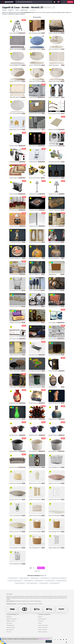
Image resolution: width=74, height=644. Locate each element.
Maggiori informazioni (44, 639)
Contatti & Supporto (44, 614)
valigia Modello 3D (52, 274)
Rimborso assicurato (43, 632)
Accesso (64, 2)
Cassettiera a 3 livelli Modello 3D (55, 355)
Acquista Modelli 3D (13, 614)
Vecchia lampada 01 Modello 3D (36, 467)
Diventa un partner (11, 627)
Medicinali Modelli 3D (61, 581)
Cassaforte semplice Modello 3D (16, 146)
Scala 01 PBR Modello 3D (15, 33)
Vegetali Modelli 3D (28, 581)
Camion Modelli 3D (43, 583)
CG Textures (9, 623)
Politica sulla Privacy (43, 627)
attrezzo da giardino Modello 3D (36, 290)
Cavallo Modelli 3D (44, 578)
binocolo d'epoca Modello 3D (35, 178)
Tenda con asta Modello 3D (35, 130)
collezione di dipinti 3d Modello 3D (17, 274)
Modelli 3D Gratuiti (11, 621)
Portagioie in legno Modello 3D (16, 323)
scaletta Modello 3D (33, 162)
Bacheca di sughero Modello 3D (36, 114)
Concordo (49, 641)
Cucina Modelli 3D (34, 578)
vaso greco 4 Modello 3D (15, 258)
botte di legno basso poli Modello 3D (56, 290)
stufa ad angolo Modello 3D (54, 178)
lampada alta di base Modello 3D (36, 226)
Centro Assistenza (42, 619)
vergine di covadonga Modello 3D (56, 242)
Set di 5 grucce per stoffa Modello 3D (57, 114)
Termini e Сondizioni (43, 630)
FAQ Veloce (41, 621)
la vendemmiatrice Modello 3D (16, 242)
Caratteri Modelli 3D (24, 578)
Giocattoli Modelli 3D (50, 581)
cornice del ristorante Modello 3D (36, 210)
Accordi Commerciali (43, 625)
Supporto (40, 617)
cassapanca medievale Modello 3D (56, 210)
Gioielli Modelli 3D (39, 581)
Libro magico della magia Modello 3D (37, 371)
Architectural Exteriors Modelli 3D (58, 578)
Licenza (40, 623)
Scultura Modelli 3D (13, 578)
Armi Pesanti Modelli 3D (32, 583)
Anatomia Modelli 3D (54, 583)
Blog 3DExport (10, 630)
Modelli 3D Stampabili (11, 619)
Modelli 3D (9, 617)
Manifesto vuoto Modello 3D (55, 130)
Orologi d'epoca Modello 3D (35, 323)
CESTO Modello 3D (53, 387)
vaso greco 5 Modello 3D (34, 258)
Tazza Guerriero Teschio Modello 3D (17, 387)
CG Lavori (9, 632)
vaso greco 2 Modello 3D (34, 274)
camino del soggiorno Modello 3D (17, 194)
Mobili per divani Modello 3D (15, 467)
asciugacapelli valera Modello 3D (16, 162)
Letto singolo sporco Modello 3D (36, 355)
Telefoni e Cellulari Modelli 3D (15, 581)
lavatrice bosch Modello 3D (55, 146)
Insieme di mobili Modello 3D (15, 371)
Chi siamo (9, 594)
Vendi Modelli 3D (10, 625)
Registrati (70, 2)
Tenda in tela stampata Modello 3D (17, 516)
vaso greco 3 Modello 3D (54, 258)
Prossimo (41, 568)
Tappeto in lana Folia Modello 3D (16, 49)
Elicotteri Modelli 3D (20, 583)
